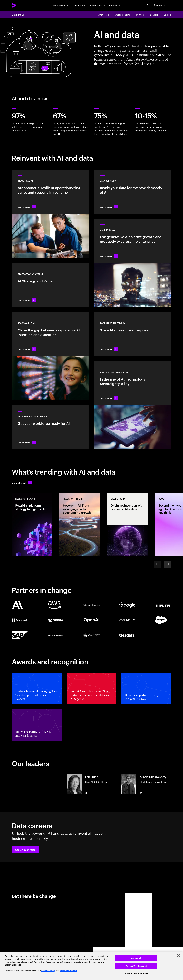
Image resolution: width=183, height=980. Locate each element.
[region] (91, 966)
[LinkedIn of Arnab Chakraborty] (141, 793)
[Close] (178, 955)
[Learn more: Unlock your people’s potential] (50, 427)
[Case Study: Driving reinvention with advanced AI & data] (127, 525)
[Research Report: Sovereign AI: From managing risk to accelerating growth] (80, 525)
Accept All (136, 958)
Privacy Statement (68, 971)
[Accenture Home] (21, 5)
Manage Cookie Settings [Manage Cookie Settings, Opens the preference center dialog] (136, 973)
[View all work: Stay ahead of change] (22, 483)
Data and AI (18, 14)
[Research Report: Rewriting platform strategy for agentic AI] (32, 525)
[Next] (168, 564)
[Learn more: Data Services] (133, 192)
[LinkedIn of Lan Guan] (86, 793)
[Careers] (115, 5)
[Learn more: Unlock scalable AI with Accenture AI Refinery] (133, 334)
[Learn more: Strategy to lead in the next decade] (50, 285)
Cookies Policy (48, 971)
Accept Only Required (136, 966)
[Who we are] (98, 5)
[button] (25, 850)
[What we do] (61, 5)
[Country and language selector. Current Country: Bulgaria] (161, 5)
